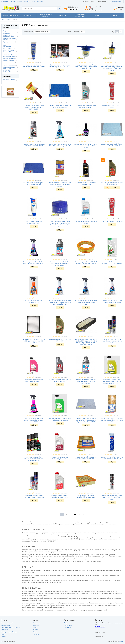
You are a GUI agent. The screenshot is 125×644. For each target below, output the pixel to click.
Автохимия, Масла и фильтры (11, 627)
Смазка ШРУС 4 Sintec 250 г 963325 (112, 221)
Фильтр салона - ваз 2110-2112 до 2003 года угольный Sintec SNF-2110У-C (34, 341)
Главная (4, 20)
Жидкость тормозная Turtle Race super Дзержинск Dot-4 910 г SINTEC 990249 (86, 381)
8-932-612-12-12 (73, 7)
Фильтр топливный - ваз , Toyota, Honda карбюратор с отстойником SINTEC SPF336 (86, 67)
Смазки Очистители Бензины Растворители (9, 45)
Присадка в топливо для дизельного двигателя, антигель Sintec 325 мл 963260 (86, 146)
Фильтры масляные (9, 58)
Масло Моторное (8, 49)
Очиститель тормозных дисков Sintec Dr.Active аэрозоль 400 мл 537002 (112, 497)
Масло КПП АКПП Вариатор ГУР (9, 51)
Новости (20, 2)
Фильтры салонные (9, 63)
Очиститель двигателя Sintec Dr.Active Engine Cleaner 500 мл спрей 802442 (34, 420)
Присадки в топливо (9, 42)
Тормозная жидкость (9, 54)
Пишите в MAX (73, 9)
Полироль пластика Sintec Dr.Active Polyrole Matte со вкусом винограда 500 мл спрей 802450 (60, 302)
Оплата (33, 2)
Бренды (10, 20)
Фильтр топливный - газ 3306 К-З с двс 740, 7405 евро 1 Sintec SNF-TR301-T (60, 185)
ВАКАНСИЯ (41, 2)
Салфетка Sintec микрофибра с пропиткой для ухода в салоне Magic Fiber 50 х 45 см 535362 (86, 420)
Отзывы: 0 (38, 62)
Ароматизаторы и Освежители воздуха (9, 36)
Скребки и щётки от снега (9, 80)
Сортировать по (28, 32)
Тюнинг (4, 636)
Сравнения (67, 627)
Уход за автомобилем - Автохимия (8, 32)
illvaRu (121, 641)
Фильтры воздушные (9, 61)
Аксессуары (5, 630)
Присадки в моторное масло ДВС (10, 39)
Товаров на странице (73, 32)
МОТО (3, 634)
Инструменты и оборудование (11, 632)
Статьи (35, 632)
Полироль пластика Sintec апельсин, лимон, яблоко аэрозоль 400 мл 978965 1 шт (34, 459)
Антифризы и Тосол (9, 56)
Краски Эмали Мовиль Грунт (7, 71)
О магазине (5, 2)
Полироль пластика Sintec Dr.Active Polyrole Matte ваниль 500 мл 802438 (86, 302)
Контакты (13, 2)
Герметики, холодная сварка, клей (9, 68)
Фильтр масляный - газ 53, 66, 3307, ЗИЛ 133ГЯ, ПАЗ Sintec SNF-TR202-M (112, 420)
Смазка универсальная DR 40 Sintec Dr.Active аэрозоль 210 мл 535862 (112, 341)
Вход (66, 623)
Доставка (27, 2)
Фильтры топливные (9, 65)
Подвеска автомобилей (9, 623)
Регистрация (68, 625)
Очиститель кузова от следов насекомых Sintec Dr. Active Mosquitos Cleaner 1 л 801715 (112, 381)
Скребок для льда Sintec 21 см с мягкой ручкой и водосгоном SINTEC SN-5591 (34, 107)
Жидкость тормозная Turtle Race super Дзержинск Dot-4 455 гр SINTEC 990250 (60, 264)
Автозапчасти (6, 625)
